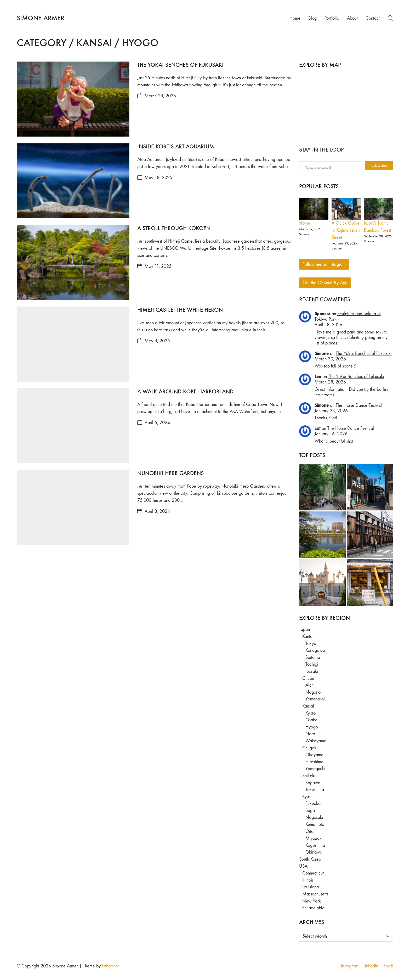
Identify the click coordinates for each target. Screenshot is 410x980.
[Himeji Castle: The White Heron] (73, 344)
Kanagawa (315, 650)
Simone (322, 353)
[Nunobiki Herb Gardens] (73, 507)
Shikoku (309, 776)
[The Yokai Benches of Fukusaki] (73, 99)
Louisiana (311, 887)
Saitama (313, 657)
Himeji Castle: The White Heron (180, 310)
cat (317, 428)
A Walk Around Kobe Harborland (185, 391)
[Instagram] (350, 966)
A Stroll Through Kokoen (174, 228)
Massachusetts (315, 894)
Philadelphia (313, 908)
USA (303, 866)
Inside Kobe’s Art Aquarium (176, 146)
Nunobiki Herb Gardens (170, 473)
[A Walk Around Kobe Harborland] (73, 426)
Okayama (314, 755)
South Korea (310, 859)
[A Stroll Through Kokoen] (73, 262)
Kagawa (313, 783)
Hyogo (312, 727)
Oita (309, 831)
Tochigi (312, 664)
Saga (310, 811)
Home (305, 223)
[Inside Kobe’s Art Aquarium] (73, 181)
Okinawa (314, 852)
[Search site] (390, 18)
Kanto (307, 636)
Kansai (308, 706)
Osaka (311, 720)
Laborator (110, 966)
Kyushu (308, 797)
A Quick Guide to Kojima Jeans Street (346, 230)
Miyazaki (314, 838)
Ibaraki (312, 671)
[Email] (388, 966)
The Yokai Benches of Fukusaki (180, 65)
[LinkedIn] (371, 966)
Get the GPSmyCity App (325, 283)
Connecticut (313, 873)
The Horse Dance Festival (359, 405)
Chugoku (310, 748)
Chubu (308, 678)
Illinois (308, 880)
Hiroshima (314, 762)
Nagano (313, 692)
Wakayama (316, 741)
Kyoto (311, 713)
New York (312, 901)
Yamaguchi (315, 769)
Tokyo (311, 644)
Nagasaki (314, 817)
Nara (310, 734)
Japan (304, 629)
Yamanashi (315, 699)
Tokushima (315, 790)
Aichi (310, 685)
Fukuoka (313, 803)
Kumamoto (315, 824)
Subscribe (379, 165)
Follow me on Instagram (324, 264)
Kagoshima (315, 845)
